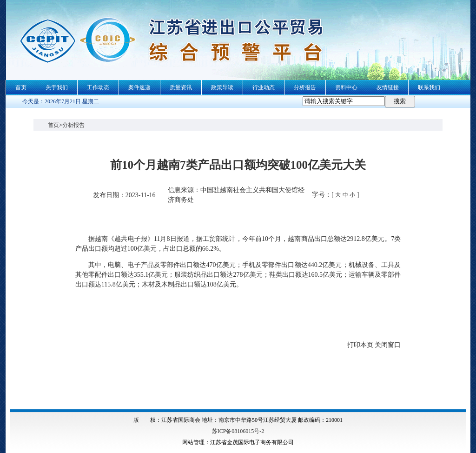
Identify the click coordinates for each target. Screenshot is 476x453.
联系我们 (429, 87)
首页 (21, 87)
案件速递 (139, 87)
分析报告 (305, 87)
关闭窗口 (388, 345)
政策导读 (222, 87)
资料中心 (346, 87)
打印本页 (360, 345)
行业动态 (264, 87)
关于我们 (57, 87)
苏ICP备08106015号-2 (238, 431)
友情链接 (388, 87)
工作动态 (98, 87)
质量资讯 (181, 87)
